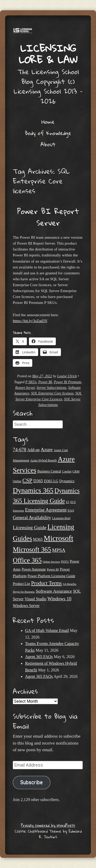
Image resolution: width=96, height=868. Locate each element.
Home (48, 122)
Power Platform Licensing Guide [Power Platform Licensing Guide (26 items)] (51, 576)
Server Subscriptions (51, 388)
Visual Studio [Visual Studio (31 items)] (35, 599)
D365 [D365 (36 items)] (38, 481)
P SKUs (31, 382)
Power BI (45, 382)
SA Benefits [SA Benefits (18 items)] (70, 584)
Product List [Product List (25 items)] (21, 584)
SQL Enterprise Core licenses (52, 393)
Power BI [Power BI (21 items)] (53, 570)
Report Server (25, 388)
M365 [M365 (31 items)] (38, 539)
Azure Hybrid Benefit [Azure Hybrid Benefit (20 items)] (44, 460)
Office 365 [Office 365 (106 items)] (27, 560)
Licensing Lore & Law (48, 54)
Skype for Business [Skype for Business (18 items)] (24, 592)
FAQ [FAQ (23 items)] (71, 510)
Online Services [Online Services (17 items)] (51, 562)
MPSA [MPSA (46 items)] (59, 550)
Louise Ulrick (67, 376)
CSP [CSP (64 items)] (27, 480)
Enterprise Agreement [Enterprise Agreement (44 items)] (46, 510)
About (48, 144)
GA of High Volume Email (47, 630)
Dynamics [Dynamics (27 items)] (67, 481)
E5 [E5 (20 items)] (67, 502)
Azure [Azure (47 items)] (47, 450)
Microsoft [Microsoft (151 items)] (59, 538)
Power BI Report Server (48, 217)
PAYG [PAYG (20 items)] (65, 562)
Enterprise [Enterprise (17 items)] (18, 511)
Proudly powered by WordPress (48, 825)
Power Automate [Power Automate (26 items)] (34, 569)
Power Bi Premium (67, 382)
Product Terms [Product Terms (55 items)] (46, 583)
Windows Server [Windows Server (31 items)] (26, 606)
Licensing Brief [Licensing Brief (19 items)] (61, 518)
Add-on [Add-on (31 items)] (34, 450)
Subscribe (31, 782)
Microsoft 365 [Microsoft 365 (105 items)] (32, 550)
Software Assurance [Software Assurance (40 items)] (54, 591)
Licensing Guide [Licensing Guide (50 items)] (30, 527)
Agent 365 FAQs (39, 657)
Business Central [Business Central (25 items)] (49, 471)
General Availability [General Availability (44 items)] (32, 518)
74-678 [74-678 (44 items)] (20, 450)
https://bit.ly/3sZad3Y (30, 321)
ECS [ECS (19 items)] (73, 502)
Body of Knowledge (48, 133)
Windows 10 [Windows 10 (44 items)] (59, 599)
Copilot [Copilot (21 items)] (67, 471)
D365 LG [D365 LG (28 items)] (51, 481)
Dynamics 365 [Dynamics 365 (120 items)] (33, 490)
